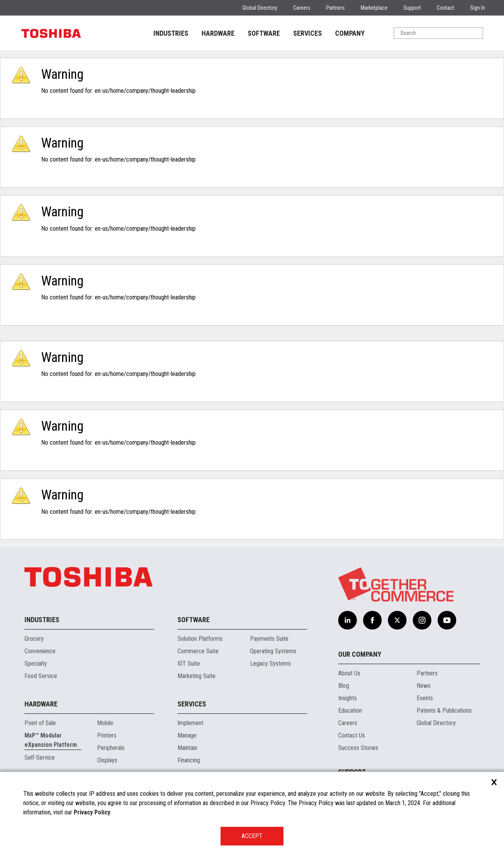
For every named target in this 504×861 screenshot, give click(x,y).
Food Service (41, 676)
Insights (348, 698)
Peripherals (111, 748)
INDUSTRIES (171, 33)
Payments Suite (269, 639)
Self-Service (40, 758)
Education (350, 711)
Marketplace (374, 8)
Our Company (360, 654)
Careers (302, 8)
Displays (107, 760)
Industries (42, 620)
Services (192, 704)
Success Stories (358, 748)
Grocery (34, 639)
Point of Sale (40, 723)
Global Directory (260, 8)
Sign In (478, 8)
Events (425, 698)
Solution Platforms (200, 639)
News (424, 686)
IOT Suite (189, 664)
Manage (187, 735)
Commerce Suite (198, 651)
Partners (335, 8)
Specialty (36, 664)
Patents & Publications (444, 711)
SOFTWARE (264, 33)
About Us (349, 673)
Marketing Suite (196, 676)
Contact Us (352, 735)
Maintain (187, 748)
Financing (189, 760)
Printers (107, 735)
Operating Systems (273, 651)
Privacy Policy (92, 812)
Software (194, 620)
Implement (190, 723)
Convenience (40, 651)
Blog (344, 686)
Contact (446, 8)
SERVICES (308, 33)
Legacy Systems (270, 664)
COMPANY (350, 33)
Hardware (41, 704)
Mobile (105, 723)
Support (412, 8)
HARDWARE (218, 33)
